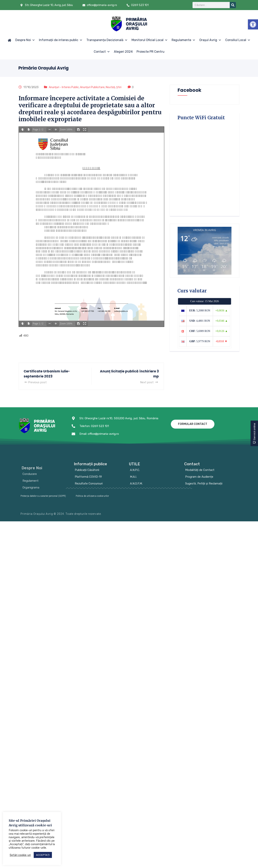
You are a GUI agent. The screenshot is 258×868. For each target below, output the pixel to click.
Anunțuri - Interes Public (64, 87)
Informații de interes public (61, 40)
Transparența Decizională (107, 40)
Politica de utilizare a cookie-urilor (92, 496)
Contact (102, 52)
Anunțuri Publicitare (92, 87)
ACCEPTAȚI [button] (43, 855)
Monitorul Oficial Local (150, 40)
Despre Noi (25, 40)
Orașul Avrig (210, 40)
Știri (119, 87)
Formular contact (193, 424)
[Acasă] (9, 40)
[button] (253, 24)
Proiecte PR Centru (150, 52)
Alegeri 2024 (123, 52)
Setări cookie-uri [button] (20, 855)
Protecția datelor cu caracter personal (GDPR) (43, 496)
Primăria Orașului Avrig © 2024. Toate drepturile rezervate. (61, 516)
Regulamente (184, 40)
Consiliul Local (238, 40)
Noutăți (110, 87)
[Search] (233, 5)
